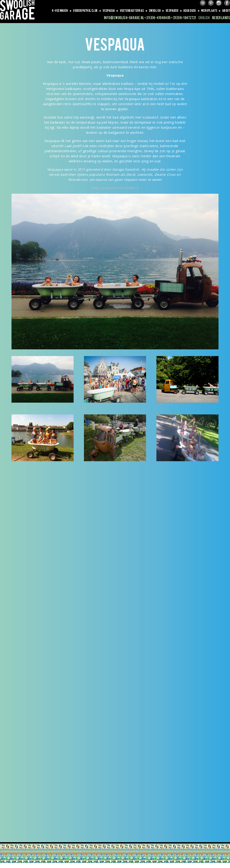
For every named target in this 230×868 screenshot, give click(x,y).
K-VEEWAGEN (62, 10)
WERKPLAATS (211, 10)
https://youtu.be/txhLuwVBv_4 (115, 188)
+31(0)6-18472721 (184, 18)
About (226, 10)
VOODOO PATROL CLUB (87, 10)
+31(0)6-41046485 (158, 18)
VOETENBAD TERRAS (134, 10)
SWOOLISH (157, 10)
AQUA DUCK (192, 10)
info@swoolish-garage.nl (124, 18)
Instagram (219, 3)
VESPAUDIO (174, 10)
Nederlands (221, 18)
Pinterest (211, 3)
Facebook (227, 3)
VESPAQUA (111, 10)
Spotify (203, 3)
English (204, 18)
